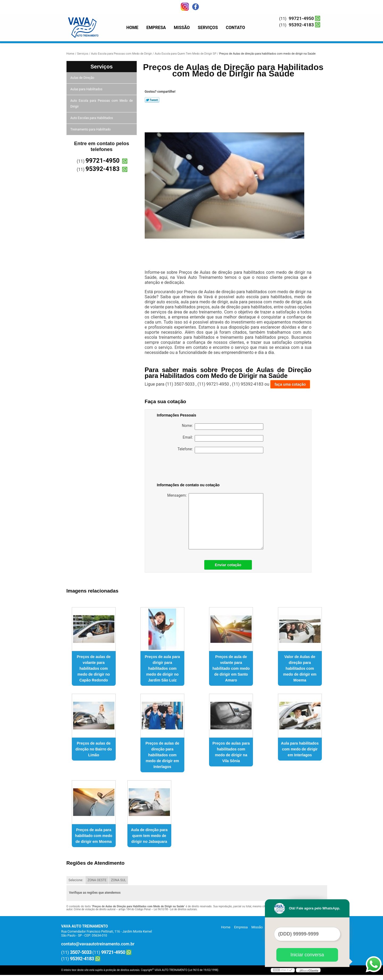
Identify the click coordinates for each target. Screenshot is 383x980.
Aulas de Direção (83, 78)
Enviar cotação (228, 565)
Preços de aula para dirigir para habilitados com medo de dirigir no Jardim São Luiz (162, 668)
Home (132, 28)
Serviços (208, 28)
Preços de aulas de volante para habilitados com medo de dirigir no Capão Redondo (94, 668)
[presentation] (191, 469)
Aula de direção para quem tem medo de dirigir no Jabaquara (149, 836)
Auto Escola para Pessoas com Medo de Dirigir (102, 104)
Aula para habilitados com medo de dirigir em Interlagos (300, 749)
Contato (235, 28)
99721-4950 (301, 18)
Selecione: (76, 880)
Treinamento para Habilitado (91, 129)
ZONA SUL (118, 880)
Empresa (156, 28)
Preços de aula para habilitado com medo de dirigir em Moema (94, 836)
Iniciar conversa (307, 955)
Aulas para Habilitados (87, 89)
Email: (223, 438)
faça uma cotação (290, 384)
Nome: (223, 427)
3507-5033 (81, 952)
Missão (182, 28)
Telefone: (220, 450)
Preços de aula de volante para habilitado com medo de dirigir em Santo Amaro (231, 668)
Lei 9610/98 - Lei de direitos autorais (175, 909)
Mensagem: (215, 521)
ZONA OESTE (97, 880)
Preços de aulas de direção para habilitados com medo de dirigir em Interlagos (162, 755)
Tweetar (152, 100)
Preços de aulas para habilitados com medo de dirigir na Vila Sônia (231, 752)
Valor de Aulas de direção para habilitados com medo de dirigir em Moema (300, 668)
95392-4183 (301, 25)
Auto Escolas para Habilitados (92, 118)
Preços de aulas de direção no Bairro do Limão (94, 749)
